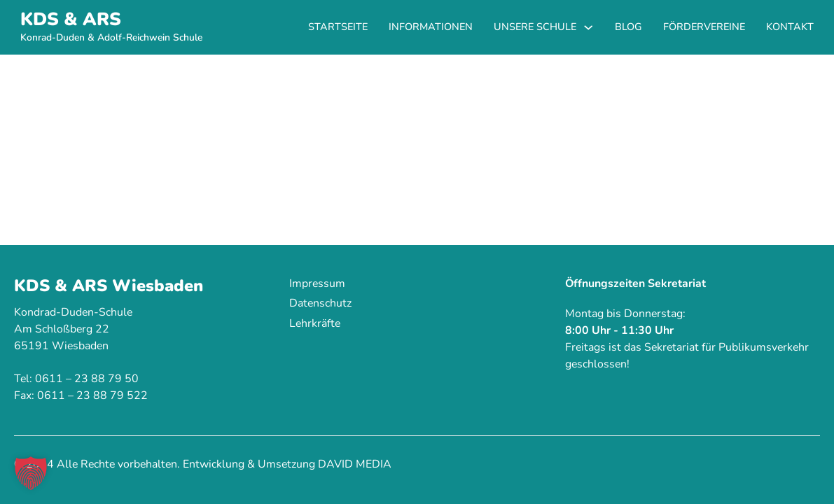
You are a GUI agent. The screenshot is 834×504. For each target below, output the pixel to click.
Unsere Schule (535, 27)
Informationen (431, 27)
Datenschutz (320, 303)
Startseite (338, 27)
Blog (628, 27)
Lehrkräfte (315, 323)
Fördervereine (704, 27)
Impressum (317, 283)
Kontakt (790, 27)
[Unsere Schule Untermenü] (588, 27)
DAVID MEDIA (355, 464)
